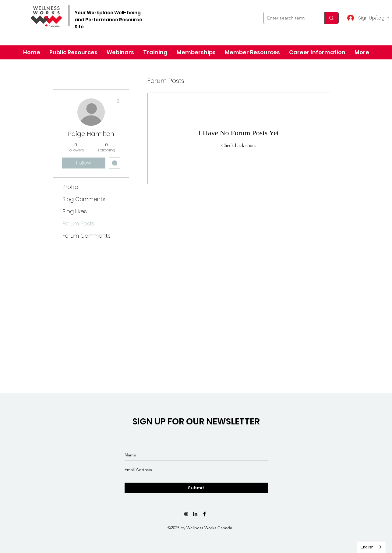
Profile (70, 187)
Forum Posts (79, 223)
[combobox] (371, 547)
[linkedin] (195, 514)
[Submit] (196, 488)
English (367, 547)
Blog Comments (84, 199)
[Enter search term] (290, 18)
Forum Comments (87, 236)
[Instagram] (186, 514)
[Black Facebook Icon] (204, 514)
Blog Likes (75, 211)
